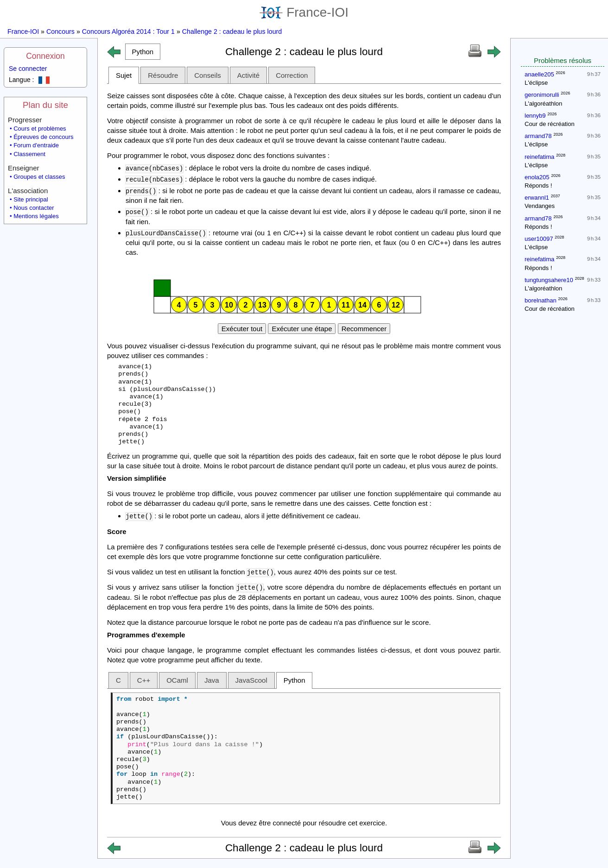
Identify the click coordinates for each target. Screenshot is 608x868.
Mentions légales (36, 216)
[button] (143, 52)
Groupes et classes (39, 177)
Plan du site (45, 105)
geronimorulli (542, 95)
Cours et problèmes (40, 129)
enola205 (537, 177)
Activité (248, 75)
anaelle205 (539, 74)
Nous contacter (34, 208)
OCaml (177, 680)
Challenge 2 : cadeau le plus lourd (232, 31)
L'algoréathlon (543, 104)
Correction (292, 75)
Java (212, 680)
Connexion (45, 56)
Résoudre (163, 75)
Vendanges (540, 206)
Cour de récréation (550, 124)
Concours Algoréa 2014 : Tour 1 (128, 31)
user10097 (539, 239)
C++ (144, 680)
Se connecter (28, 69)
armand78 (538, 136)
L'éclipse (536, 83)
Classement (29, 154)
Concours (60, 31)
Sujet (124, 75)
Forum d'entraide (36, 145)
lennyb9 (535, 116)
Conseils (208, 75)
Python (294, 680)
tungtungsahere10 (549, 280)
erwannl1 (537, 198)
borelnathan (541, 300)
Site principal (31, 199)
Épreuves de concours (43, 137)
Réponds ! (538, 186)
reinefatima (539, 157)
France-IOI (304, 12)
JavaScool (251, 680)
